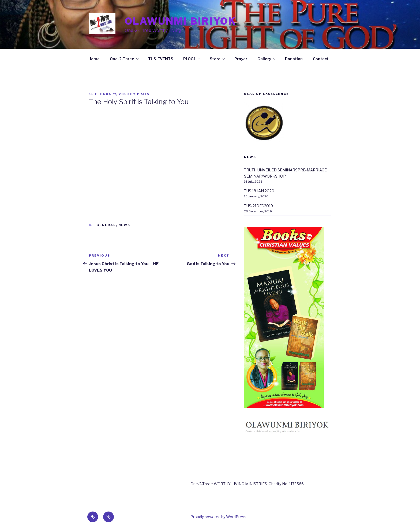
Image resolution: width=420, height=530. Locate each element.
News (124, 225)
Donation (294, 59)
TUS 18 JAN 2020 (259, 191)
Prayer (241, 59)
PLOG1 (192, 59)
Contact (321, 59)
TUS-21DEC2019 (258, 206)
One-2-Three (125, 59)
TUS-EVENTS (161, 59)
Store (218, 59)
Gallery (267, 59)
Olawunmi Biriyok (181, 21)
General (106, 225)
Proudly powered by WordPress (218, 517)
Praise (145, 94)
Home (94, 59)
